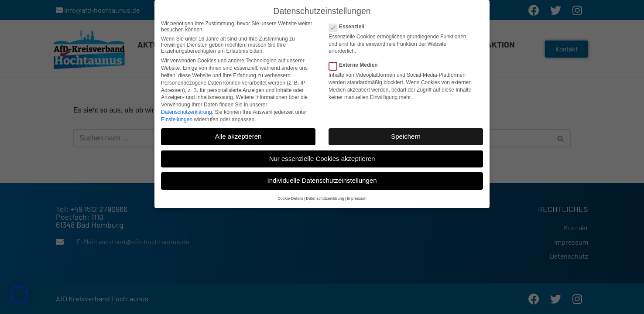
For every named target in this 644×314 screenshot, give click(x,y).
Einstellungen (177, 118)
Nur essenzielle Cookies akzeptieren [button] (322, 157)
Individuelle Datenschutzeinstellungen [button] (322, 179)
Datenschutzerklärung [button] (325, 197)
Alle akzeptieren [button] (238, 135)
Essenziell (349, 25)
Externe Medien (356, 63)
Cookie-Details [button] (290, 197)
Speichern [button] (406, 135)
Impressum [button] (357, 197)
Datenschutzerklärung (187, 110)
